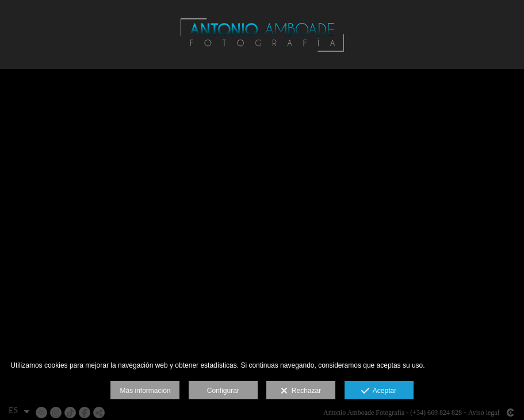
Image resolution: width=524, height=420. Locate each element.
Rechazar (301, 391)
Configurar (223, 391)
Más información (145, 391)
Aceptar (379, 391)
